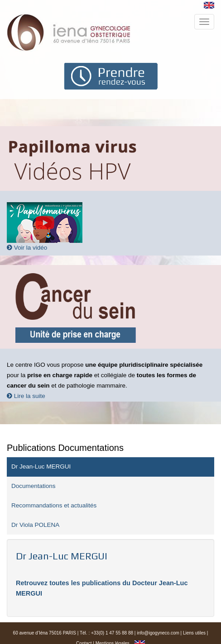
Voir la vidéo (27, 248)
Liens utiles (194, 633)
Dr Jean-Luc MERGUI (41, 466)
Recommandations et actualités (54, 505)
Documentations (34, 486)
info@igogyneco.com (158, 633)
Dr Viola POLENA (35, 525)
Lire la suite (26, 396)
